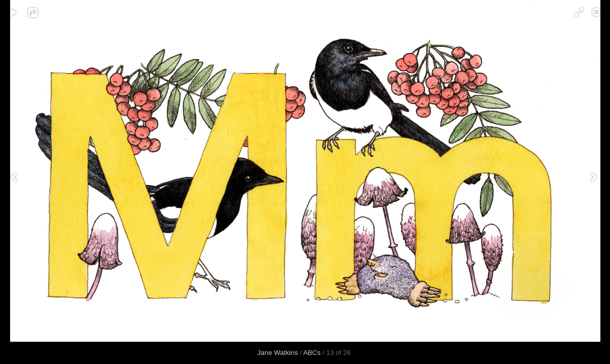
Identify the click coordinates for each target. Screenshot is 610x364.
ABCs (312, 353)
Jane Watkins (278, 353)
